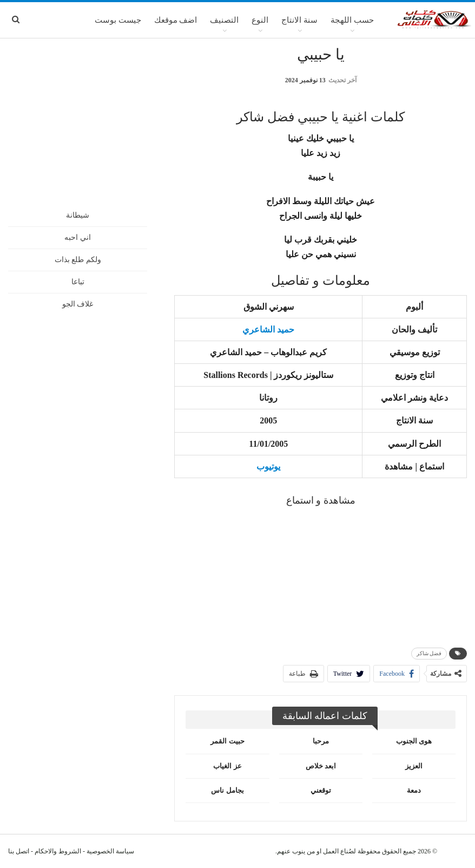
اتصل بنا (19, 851)
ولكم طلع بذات (78, 260)
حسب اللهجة (352, 20)
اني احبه (78, 237)
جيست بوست (118, 20)
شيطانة (78, 215)
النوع (260, 20)
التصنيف (224, 20)
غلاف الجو (78, 304)
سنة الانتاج (299, 20)
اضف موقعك (176, 20)
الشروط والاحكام (58, 851)
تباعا (78, 282)
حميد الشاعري (268, 329)
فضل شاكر (429, 653)
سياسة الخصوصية (110, 851)
